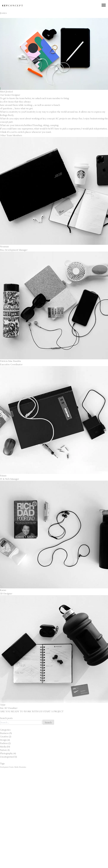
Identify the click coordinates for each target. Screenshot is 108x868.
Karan (3, 590)
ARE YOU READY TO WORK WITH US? (22, 711)
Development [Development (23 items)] (4, 767)
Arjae (3, 705)
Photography (6, 753)
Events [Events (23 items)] (12, 767)
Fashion (4, 743)
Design (3, 740)
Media (3, 747)
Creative (4, 736)
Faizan (3, 476)
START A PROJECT (53, 711)
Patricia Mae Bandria (10, 361)
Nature (4, 750)
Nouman (4, 246)
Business (4, 733)
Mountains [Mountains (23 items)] (23, 767)
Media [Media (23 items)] (16, 767)
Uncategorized (7, 757)
